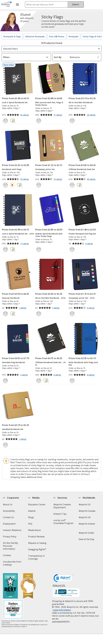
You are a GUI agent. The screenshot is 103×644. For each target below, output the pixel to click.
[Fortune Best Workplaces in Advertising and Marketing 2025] (10, 586)
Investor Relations (12, 531)
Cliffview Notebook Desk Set (82, 169)
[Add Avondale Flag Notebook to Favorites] (5, 381)
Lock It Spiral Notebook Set (15, 102)
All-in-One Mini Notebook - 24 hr (50, 298)
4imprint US (85, 504)
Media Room (34, 530)
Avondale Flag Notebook (13, 362)
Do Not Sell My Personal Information (13, 547)
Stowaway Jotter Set (45, 169)
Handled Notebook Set (13, 429)
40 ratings (92, 179)
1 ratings (23, 308)
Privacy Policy (10, 537)
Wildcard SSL (59, 586)
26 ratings (92, 115)
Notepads (73, 36)
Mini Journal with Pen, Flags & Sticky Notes (49, 104)
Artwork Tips (60, 514)
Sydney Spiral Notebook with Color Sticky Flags (49, 235)
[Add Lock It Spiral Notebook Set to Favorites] (5, 121)
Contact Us (8, 517)
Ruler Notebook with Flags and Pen (83, 364)
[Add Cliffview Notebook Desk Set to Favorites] (72, 185)
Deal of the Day (86, 539)
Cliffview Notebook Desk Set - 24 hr (50, 364)
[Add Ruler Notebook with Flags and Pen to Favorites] (72, 381)
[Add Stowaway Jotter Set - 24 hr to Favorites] (72, 314)
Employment (9, 524)
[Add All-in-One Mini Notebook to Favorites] (72, 121)
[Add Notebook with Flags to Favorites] (5, 185)
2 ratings (24, 375)
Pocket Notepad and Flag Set (82, 234)
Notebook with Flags (12, 169)
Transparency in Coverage (37, 558)
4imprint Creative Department (62, 506)
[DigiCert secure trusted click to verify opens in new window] (64, 579)
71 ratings (58, 115)
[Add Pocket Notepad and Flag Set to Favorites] (72, 249)
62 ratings (25, 115)
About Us (8, 504)
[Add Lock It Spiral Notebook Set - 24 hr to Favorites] (5, 249)
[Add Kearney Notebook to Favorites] (5, 314)
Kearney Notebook (11, 298)
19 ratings (58, 179)
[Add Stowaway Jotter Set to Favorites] (39, 185)
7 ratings (56, 308)
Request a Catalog (37, 543)
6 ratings (90, 244)
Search (76, 4)
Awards (32, 511)
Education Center (37, 504)
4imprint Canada (87, 511)
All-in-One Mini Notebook (81, 102)
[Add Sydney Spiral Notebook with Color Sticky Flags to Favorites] (39, 249)
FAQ (30, 524)
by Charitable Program (63, 522)
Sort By (58, 57)
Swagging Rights (37, 549)
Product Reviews (36, 537)
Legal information (62, 610)
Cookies (7, 556)
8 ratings (58, 375)
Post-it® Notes (57, 36)
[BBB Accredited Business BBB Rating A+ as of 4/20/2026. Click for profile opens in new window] (66, 593)
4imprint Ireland (87, 524)
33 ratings (25, 179)
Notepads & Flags (12, 36)
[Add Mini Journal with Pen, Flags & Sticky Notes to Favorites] (39, 121)
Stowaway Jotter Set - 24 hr (82, 298)
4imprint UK (85, 517)
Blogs (31, 517)
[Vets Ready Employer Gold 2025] (28, 586)
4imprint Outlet (86, 533)
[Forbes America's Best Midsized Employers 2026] (13, 610)
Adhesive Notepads (35, 36)
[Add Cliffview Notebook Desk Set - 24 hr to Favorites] (39, 381)
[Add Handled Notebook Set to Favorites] (5, 445)
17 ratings (25, 244)
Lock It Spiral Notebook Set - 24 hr (18, 234)
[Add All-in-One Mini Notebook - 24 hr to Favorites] (39, 314)
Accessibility (9, 511)
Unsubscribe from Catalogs (12, 564)
